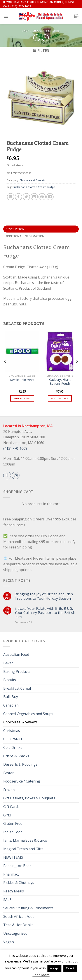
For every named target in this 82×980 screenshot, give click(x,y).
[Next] (77, 370)
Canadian (11, 705)
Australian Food (16, 654)
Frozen (9, 790)
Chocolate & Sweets (46, 31)
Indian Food (13, 832)
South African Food (19, 917)
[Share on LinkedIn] (50, 197)
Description (15, 229)
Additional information (25, 236)
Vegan (9, 942)
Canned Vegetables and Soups (28, 714)
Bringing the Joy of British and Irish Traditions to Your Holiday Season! (44, 596)
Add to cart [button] (22, 398)
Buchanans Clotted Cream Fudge (34, 187)
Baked (8, 663)
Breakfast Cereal (17, 688)
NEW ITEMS (13, 857)
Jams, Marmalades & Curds (25, 840)
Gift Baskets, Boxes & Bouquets (29, 798)
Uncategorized (15, 933)
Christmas (12, 731)
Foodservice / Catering (22, 781)
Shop (26, 31)
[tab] (41, 229)
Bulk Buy (11, 697)
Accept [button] (54, 968)
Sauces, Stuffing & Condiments (28, 908)
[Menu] (6, 16)
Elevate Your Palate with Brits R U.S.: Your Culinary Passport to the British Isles (45, 613)
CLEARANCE (13, 739)
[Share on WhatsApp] (11, 197)
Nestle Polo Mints (22, 380)
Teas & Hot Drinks (18, 925)
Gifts (7, 815)
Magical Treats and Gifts (23, 849)
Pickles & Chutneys (19, 883)
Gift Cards (11, 807)
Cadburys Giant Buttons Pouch (60, 382)
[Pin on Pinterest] (42, 197)
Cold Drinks (13, 747)
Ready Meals (14, 891)
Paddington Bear (17, 866)
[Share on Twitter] (26, 197)
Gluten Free (13, 823)
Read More (41, 975)
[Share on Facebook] (18, 197)
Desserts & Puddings (20, 764)
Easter (9, 773)
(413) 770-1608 (15, 448)
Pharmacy (11, 874)
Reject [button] (70, 968)
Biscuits (10, 680)
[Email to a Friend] (34, 197)
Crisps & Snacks (16, 756)
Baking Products (17, 672)
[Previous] (5, 370)
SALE (7, 900)
